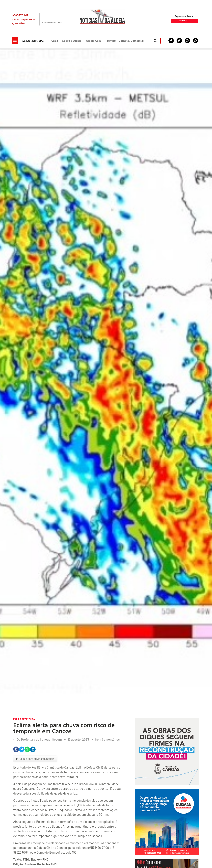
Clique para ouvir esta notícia (35, 759)
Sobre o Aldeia (72, 41)
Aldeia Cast (93, 41)
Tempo (111, 41)
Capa (55, 41)
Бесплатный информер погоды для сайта (24, 19)
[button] (155, 41)
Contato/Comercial (131, 41)
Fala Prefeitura (24, 719)
